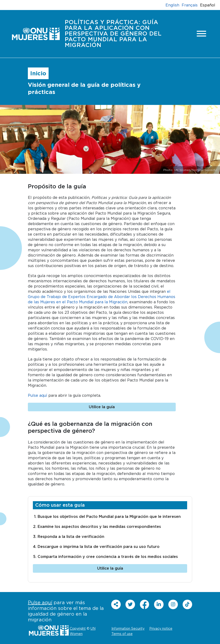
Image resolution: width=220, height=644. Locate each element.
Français (190, 5)
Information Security (128, 628)
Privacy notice (161, 628)
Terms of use (122, 634)
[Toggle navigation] (201, 34)
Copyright (78, 628)
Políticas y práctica (113, 34)
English (172, 5)
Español (208, 5)
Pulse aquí (37, 395)
